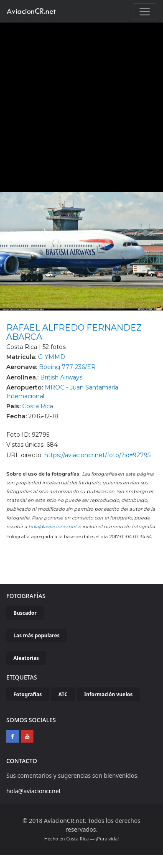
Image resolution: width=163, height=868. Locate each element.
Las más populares (37, 635)
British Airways (61, 377)
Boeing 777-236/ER (67, 367)
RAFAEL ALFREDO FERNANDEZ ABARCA (74, 332)
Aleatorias (26, 658)
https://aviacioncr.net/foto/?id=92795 (97, 455)
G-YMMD (52, 357)
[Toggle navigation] (145, 12)
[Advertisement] (78, 105)
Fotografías (28, 694)
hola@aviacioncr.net (53, 527)
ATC (63, 694)
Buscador (25, 613)
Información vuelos (108, 694)
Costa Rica (38, 406)
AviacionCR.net (31, 11)
